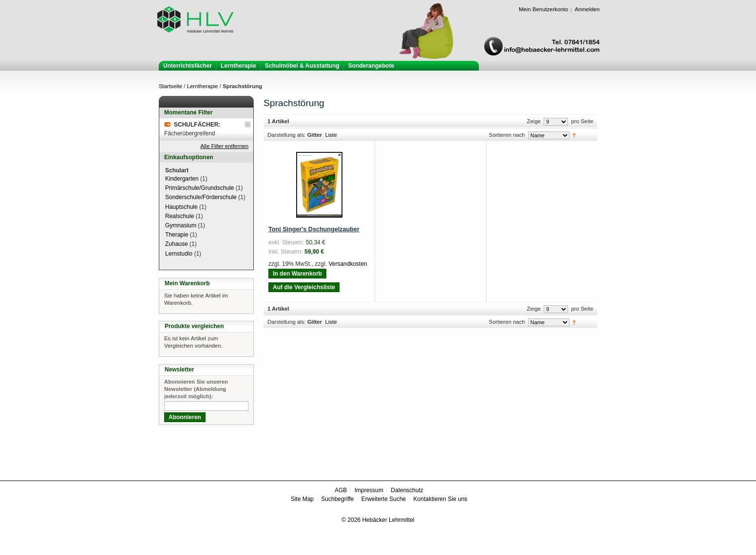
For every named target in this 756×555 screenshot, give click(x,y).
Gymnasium (181, 225)
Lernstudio (179, 254)
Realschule (180, 216)
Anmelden (587, 9)
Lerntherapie (203, 86)
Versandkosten (348, 264)
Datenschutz (407, 490)
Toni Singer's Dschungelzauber (314, 229)
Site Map (302, 499)
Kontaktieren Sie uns (441, 499)
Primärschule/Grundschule (199, 188)
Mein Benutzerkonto (543, 9)
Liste (331, 135)
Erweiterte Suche (384, 499)
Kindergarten (182, 179)
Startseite (170, 86)
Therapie (177, 235)
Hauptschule (181, 207)
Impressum (369, 490)
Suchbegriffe (337, 499)
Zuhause (177, 244)
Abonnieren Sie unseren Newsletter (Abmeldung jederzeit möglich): (196, 389)
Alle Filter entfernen (224, 146)
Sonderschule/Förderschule (201, 197)
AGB (341, 490)
